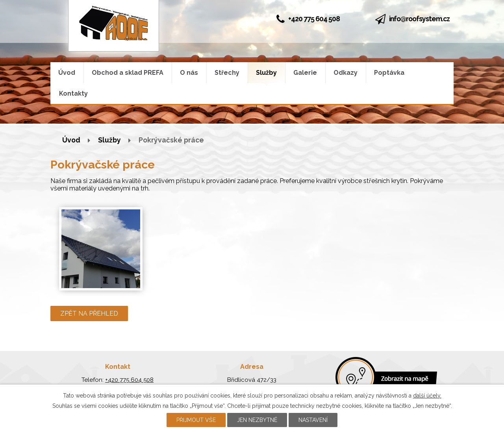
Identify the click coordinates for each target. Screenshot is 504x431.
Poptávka (389, 73)
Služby (266, 73)
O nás (189, 73)
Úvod (67, 73)
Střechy (227, 73)
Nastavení (313, 420)
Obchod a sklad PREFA (128, 73)
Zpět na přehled (89, 314)
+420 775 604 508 (308, 19)
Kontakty (73, 93)
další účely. (427, 396)
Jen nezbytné (257, 420)
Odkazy (346, 73)
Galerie (305, 73)
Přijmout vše (196, 420)
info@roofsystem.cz (419, 19)
